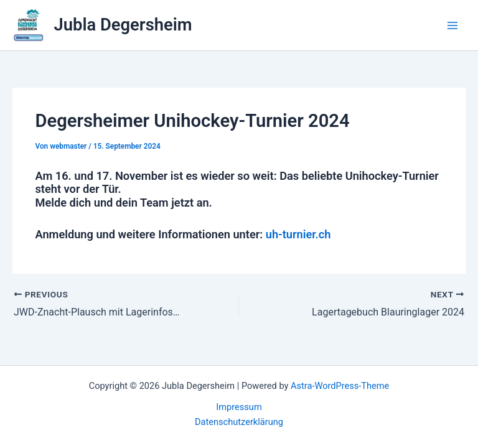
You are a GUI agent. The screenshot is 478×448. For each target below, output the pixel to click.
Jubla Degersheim (123, 25)
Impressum (239, 407)
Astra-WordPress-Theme (340, 386)
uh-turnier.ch (298, 234)
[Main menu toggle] (452, 26)
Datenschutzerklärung (239, 422)
